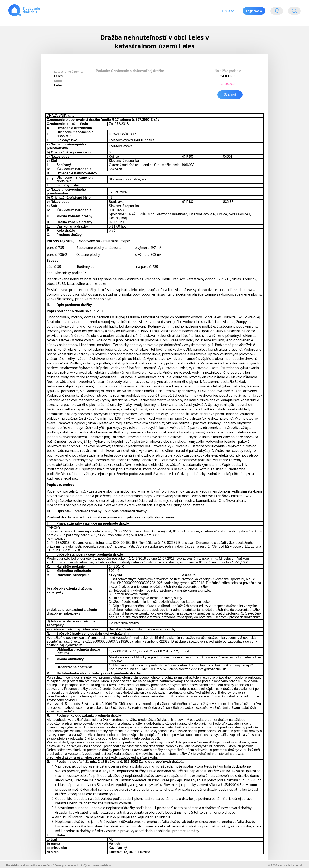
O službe (226, 11)
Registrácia (253, 11)
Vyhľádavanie (294, 12)
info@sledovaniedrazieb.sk (95, 862)
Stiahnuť (230, 92)
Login (277, 12)
